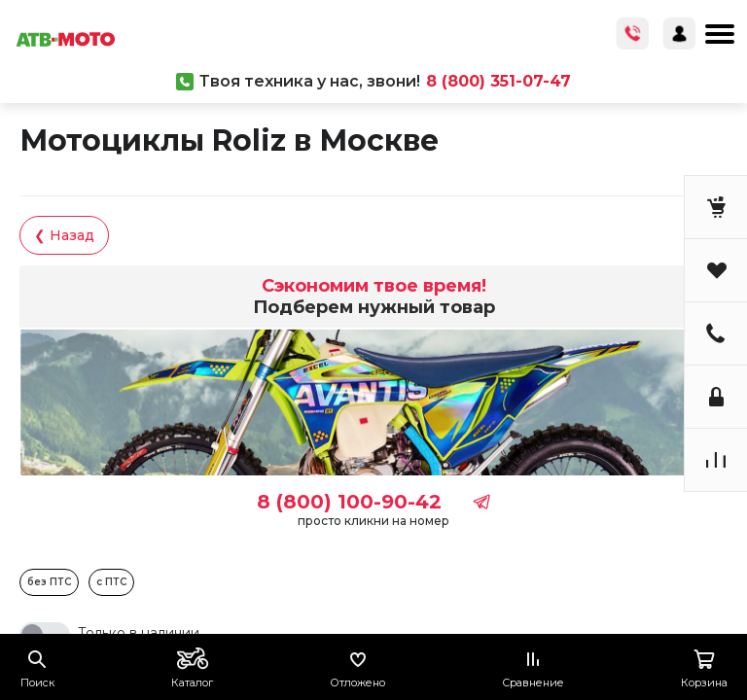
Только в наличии (139, 633)
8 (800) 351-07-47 (498, 82)
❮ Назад (64, 235)
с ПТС (111, 582)
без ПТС (49, 582)
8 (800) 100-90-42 (349, 502)
